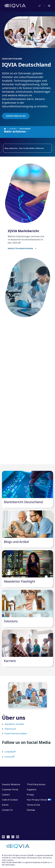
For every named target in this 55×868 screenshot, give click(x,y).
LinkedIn (9, 754)
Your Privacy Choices (37, 800)
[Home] (7, 129)
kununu (9, 759)
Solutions (11, 621)
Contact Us (7, 810)
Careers (6, 795)
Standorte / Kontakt (14, 726)
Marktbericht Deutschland (23, 502)
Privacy (30, 795)
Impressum (10, 731)
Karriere (10, 661)
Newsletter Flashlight (20, 581)
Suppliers (32, 790)
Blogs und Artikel (16, 542)
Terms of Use (33, 805)
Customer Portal (10, 790)
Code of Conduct (10, 800)
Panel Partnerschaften (16, 736)
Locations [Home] (13, 129)
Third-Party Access (36, 784)
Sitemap (31, 810)
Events (5, 805)
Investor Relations (11, 784)
